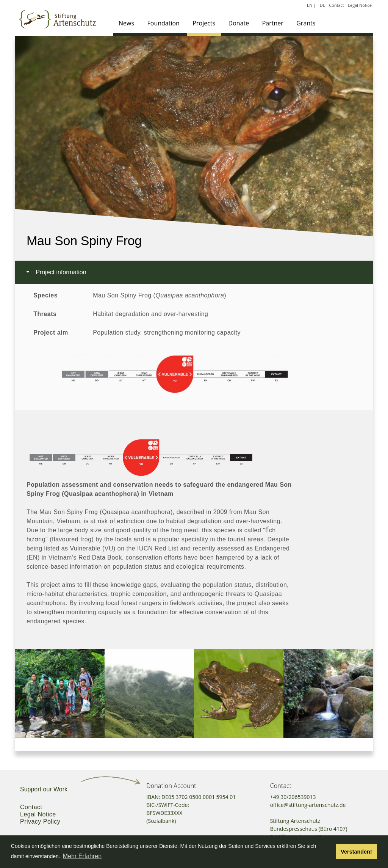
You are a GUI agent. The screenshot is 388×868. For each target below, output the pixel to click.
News (126, 23)
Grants (306, 23)
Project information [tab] (56, 272)
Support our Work (44, 789)
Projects (204, 23)
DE (322, 5)
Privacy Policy (40, 822)
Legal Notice (360, 5)
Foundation (163, 23)
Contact (336, 5)
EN (310, 5)
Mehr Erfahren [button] (82, 856)
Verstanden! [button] (356, 852)
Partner (273, 23)
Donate (239, 23)
